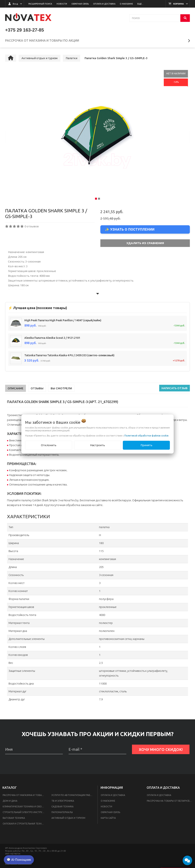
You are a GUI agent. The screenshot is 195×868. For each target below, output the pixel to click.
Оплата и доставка (113, 797)
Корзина (179, 4)
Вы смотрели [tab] (61, 390)
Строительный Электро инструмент (25, 814)
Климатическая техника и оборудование (25, 808)
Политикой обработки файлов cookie (146, 436)
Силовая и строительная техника (24, 825)
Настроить (97, 445)
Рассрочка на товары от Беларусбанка (170, 802)
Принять (146, 445)
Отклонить (49, 445)
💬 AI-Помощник (19, 860)
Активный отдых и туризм (68, 819)
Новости (106, 808)
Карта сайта (108, 819)
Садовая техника (62, 808)
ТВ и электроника (63, 802)
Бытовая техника (14, 819)
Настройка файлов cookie (18, 865)
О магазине (108, 802)
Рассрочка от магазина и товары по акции (25, 797)
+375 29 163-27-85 (25, 30)
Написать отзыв (175, 390)
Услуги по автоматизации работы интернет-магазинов (74, 797)
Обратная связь (110, 814)
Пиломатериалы (62, 814)
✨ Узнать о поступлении (130, 231)
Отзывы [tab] (37, 390)
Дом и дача (10, 802)
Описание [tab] (16, 390)
